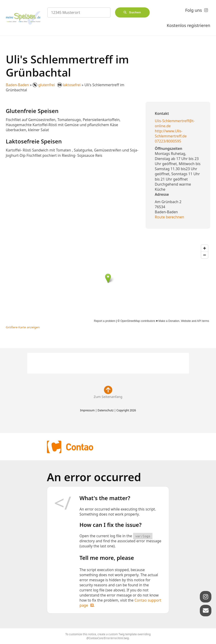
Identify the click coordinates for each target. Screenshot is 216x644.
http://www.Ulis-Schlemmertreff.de (171, 134)
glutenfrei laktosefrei (57, 85)
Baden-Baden (17, 85)
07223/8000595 (168, 141)
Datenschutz (105, 410)
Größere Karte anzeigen (23, 327)
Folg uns (194, 10)
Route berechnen (169, 217)
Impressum (87, 410)
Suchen (135, 12)
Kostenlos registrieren (189, 25)
